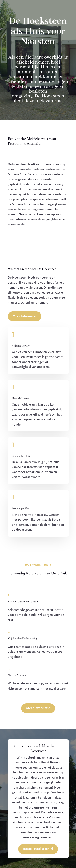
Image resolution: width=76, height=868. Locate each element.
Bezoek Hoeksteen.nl (38, 849)
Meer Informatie (25, 316)
